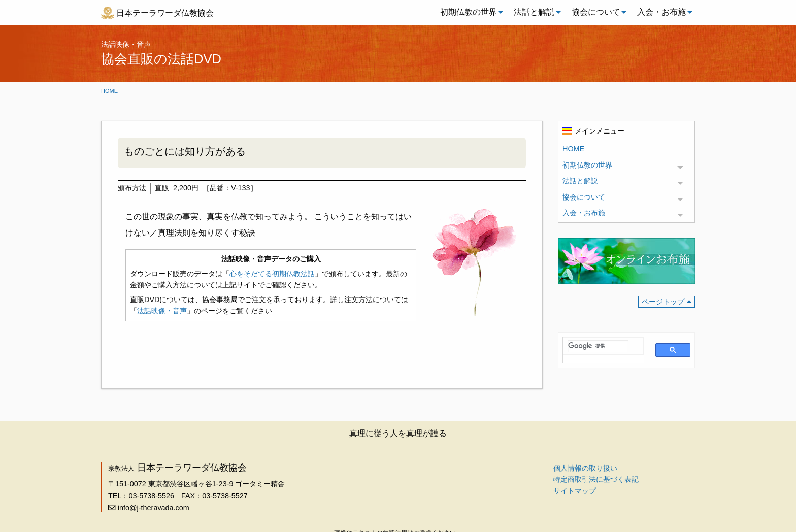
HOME (573, 149)
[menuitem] (469, 12)
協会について (596, 12)
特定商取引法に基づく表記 (596, 479)
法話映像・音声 (162, 311)
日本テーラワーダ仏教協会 (165, 13)
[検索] (598, 346)
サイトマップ (575, 491)
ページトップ (663, 302)
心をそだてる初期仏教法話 (272, 274)
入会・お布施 (661, 12)
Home (109, 91)
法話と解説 (534, 12)
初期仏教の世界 (469, 12)
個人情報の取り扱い (585, 468)
